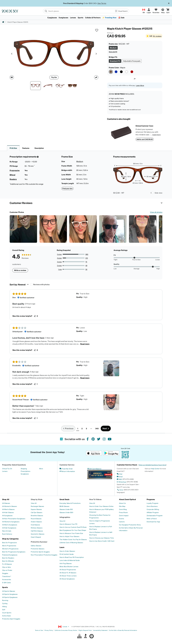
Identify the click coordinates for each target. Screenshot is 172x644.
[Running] (5, 600)
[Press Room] (123, 512)
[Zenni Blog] (123, 509)
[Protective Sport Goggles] (11, 619)
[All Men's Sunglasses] (10, 525)
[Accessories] (7, 579)
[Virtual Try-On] (7, 469)
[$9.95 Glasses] (64, 506)
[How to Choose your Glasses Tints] (102, 538)
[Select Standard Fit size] (115, 61)
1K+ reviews (157, 36)
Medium (80, 161)
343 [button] (97, 428)
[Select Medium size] (113, 48)
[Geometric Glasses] (38, 534)
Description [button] (39, 148)
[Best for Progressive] (9, 542)
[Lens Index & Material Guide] (70, 560)
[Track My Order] (66, 469)
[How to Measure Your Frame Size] (71, 533)
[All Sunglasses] (7, 515)
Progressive (15, 170)
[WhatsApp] (121, 482)
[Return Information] (67, 471)
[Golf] (4, 609)
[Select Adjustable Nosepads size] (132, 61)
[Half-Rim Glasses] (37, 531)
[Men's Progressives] (9, 546)
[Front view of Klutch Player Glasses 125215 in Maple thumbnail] (36, 86)
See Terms (102, 3)
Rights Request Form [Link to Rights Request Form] (85, 630)
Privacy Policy (49, 630)
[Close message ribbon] (169, 3)
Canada (64, 627)
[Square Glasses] (36, 509)
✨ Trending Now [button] (109, 18)
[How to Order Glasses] (67, 551)
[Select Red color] (132, 72)
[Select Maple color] (111, 72)
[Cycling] (5, 603)
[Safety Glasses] (36, 546)
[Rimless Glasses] (37, 528)
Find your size (67, 188)
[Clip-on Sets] (7, 567)
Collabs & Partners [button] (93, 18)
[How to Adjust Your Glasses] (69, 536)
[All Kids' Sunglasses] (9, 528)
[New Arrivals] (7, 531)
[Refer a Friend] (152, 519)
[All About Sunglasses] (67, 579)
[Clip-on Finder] (7, 570)
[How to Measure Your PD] (69, 524)
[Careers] (122, 522)
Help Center (155, 469)
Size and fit (113, 52)
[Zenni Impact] (124, 515)
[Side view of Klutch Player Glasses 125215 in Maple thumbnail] (48, 86)
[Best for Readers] (8, 558)
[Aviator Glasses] (36, 522)
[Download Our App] (153, 522)
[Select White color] (127, 72)
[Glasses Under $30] (66, 512)
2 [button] (82, 428)
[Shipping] (24, 469)
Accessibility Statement (100, 630)
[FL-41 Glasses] (7, 564)
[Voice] (120, 490)
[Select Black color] (121, 72)
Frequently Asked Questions (14, 465)
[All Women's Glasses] (10, 506)
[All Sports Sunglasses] (10, 594)
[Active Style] (6, 616)
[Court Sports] (7, 613)
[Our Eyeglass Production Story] (130, 525)
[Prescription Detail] (38, 157)
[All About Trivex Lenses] (68, 576)
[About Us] (122, 503)
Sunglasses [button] (63, 18)
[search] (78, 11)
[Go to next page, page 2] (106, 428)
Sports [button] (81, 18)
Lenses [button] (73, 18)
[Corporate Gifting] (153, 509)
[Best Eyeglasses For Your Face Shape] (73, 530)
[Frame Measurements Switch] (152, 193)
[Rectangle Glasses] (37, 506)
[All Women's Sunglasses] (11, 522)
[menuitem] (86, 18)
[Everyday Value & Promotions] (70, 503)
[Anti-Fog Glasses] (66, 563)
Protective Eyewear (39, 542)
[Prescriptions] (26, 471)
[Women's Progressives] (10, 549)
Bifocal (12, 175)
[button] (121, 11)
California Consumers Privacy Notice (66, 630)
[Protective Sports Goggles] (40, 552)
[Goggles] (5, 573)
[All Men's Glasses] (8, 509)
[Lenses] (5, 471)
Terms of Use (39, 630)
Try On (54, 77)
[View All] (34, 503)
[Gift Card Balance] (94, 469)
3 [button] (86, 428)
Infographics (65, 517)
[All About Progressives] (68, 570)
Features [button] (26, 148)
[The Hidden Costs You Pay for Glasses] (73, 539)
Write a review (20, 270)
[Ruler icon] (96, 77)
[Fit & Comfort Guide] (67, 554)
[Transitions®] (7, 576)
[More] (41, 469)
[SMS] (119, 479)
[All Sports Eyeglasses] (10, 597)
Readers (13, 179)
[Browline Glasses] (37, 515)
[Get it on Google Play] (111, 453)
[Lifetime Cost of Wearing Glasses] (71, 542)
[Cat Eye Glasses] (37, 512)
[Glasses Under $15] (66, 509)
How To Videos (95, 499)
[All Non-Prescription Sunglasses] (14, 519)
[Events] (121, 519)
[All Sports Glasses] (9, 591)
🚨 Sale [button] (121, 18)
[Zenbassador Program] (155, 515)
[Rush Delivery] (7, 534)
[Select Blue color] (116, 72)
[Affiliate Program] (153, 512)
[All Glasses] (6, 503)
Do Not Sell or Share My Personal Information (123, 630)
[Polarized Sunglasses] (10, 555)
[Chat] (120, 474)
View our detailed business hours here (152, 465)
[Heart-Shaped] (36, 537)
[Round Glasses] (36, 519)
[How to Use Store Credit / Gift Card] (102, 541)
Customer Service (67, 465)
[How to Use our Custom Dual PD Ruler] (73, 527)
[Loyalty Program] (153, 503)
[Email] (120, 477)
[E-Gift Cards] (6, 582)
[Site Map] (122, 506)
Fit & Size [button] (13, 148)
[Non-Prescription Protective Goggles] (44, 555)
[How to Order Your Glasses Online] (101, 506)
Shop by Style (37, 499)
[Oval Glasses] (35, 525)
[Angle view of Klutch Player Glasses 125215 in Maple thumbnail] (60, 86)
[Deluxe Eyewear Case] (121, 133)
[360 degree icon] (12, 77)
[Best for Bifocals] (8, 561)
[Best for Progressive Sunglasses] (14, 552)
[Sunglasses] (25, 474)
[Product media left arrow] (12, 54)
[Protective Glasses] (38, 549)
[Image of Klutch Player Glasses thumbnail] (72, 86)
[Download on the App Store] (94, 453)
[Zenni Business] (152, 506)
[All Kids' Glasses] (8, 512)
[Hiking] (4, 606)
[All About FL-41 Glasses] (68, 573)
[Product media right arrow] (96, 54)
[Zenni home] (3, 22)
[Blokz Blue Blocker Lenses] (69, 566)
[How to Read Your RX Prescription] (72, 557)
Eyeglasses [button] (52, 18)
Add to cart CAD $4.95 (145, 139)
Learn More (140, 85)
